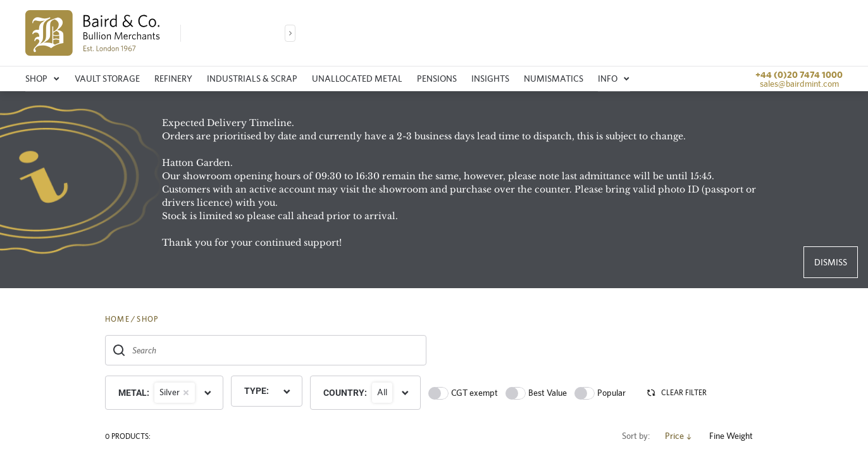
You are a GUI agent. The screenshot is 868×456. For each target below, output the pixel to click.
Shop (43, 79)
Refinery (173, 79)
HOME (117, 319)
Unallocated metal (357, 79)
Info (614, 79)
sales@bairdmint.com (799, 84)
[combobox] (266, 350)
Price (679, 436)
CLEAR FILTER (676, 393)
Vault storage (107, 79)
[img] (93, 33)
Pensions (437, 79)
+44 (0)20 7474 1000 (799, 75)
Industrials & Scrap (252, 79)
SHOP (147, 319)
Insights (490, 79)
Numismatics (554, 79)
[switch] (438, 393)
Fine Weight (736, 436)
